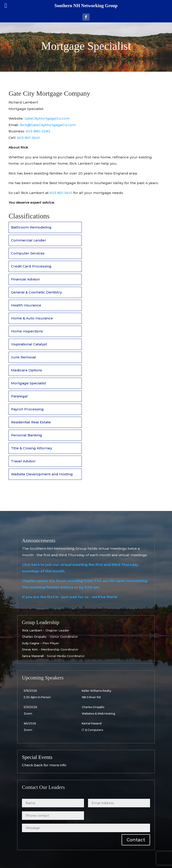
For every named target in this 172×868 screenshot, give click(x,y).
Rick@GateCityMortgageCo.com (48, 125)
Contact (136, 840)
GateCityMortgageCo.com (47, 118)
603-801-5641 (28, 138)
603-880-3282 (38, 131)
